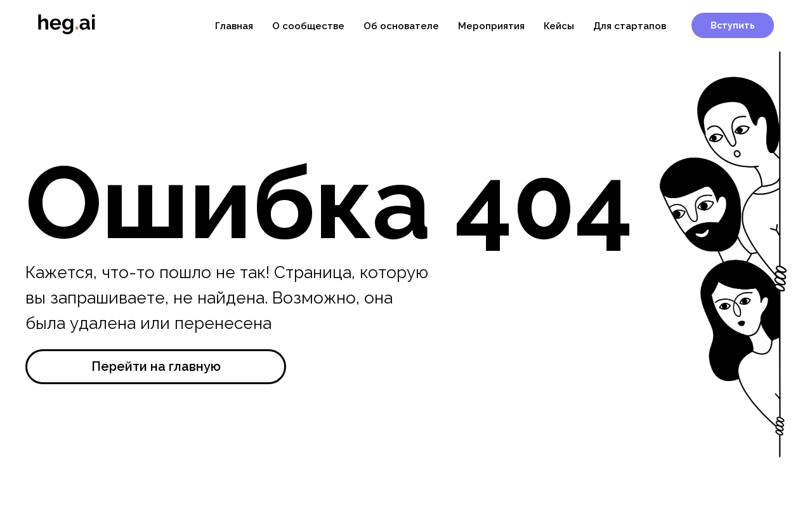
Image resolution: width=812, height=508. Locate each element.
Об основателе (401, 26)
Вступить (733, 25)
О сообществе (308, 26)
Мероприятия (491, 26)
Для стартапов (630, 26)
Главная (234, 26)
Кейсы (559, 26)
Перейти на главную (156, 366)
